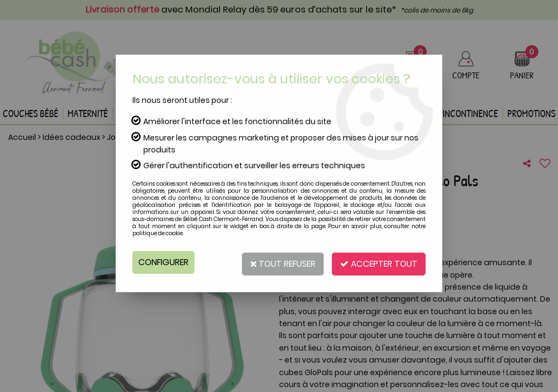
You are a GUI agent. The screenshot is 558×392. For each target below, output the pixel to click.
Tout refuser (278, 262)
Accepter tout (377, 262)
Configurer (164, 262)
